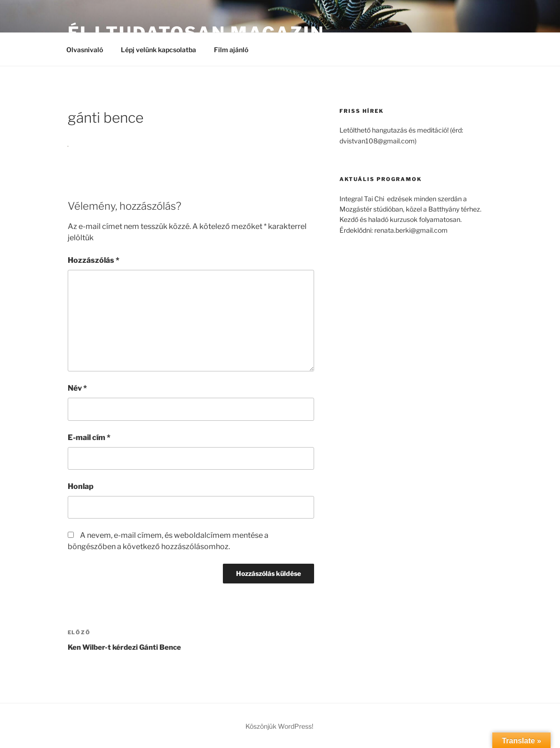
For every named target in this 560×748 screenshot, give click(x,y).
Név (77, 388)
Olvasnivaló (85, 50)
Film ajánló (236, 50)
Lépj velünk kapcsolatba (158, 50)
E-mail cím (89, 437)
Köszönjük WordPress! (279, 726)
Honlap (81, 486)
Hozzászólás (94, 260)
